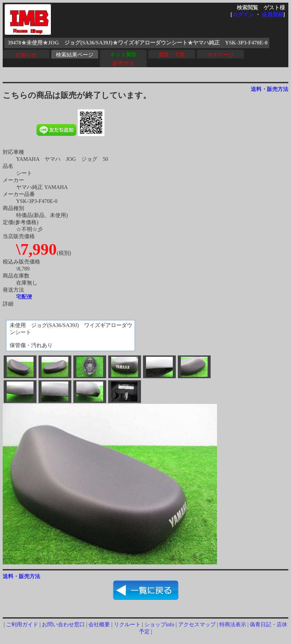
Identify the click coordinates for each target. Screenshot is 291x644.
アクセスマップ (197, 624)
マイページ (220, 55)
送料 (256, 89)
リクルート (127, 624)
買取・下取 (172, 55)
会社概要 (99, 624)
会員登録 (273, 15)
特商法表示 (233, 624)
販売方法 (123, 63)
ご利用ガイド (22, 624)
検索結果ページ (75, 55)
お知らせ (26, 55)
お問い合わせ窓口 (63, 624)
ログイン (243, 15)
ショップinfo (159, 624)
